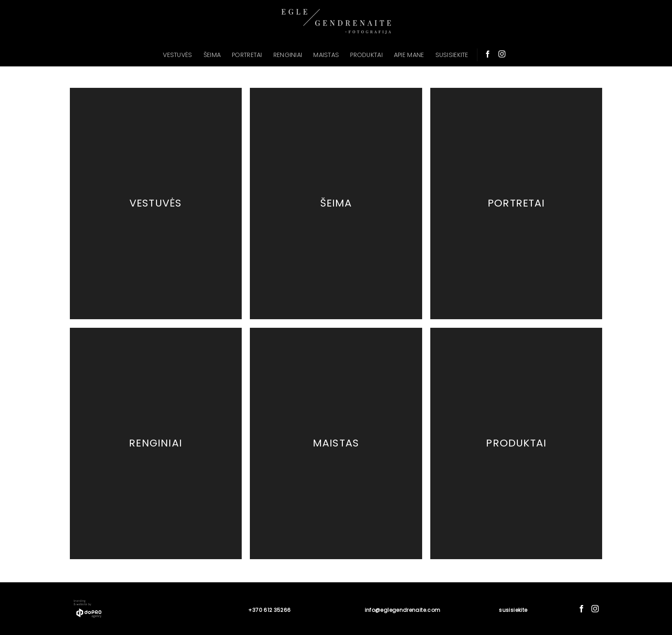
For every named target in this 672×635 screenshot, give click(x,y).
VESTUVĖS (177, 55)
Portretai (516, 203)
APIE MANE (409, 55)
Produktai (516, 443)
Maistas (336, 443)
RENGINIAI (288, 55)
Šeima (336, 203)
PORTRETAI (247, 55)
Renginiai (156, 443)
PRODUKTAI (366, 55)
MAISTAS (326, 55)
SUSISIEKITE (452, 55)
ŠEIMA (212, 55)
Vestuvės (156, 203)
